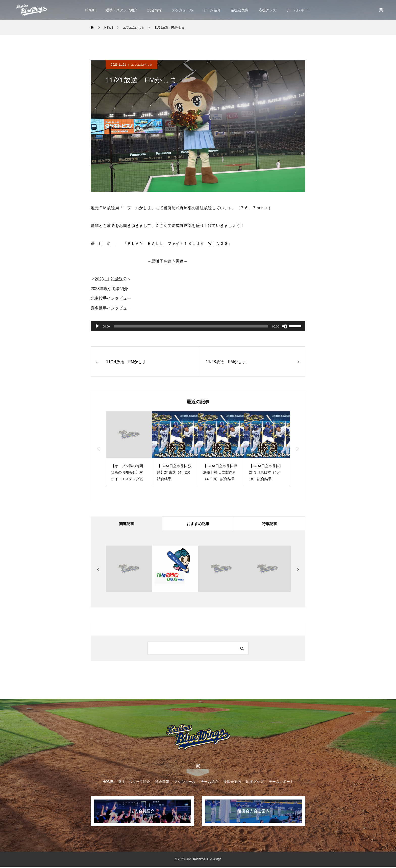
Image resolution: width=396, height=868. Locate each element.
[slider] (191, 326)
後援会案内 (240, 10)
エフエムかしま (142, 65)
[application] (198, 326)
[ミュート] (285, 326)
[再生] (97, 326)
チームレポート (299, 10)
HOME (90, 10)
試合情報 (155, 10)
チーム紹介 (212, 10)
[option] (129, 449)
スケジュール (182, 10)
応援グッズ (267, 10)
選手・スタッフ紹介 (121, 10)
